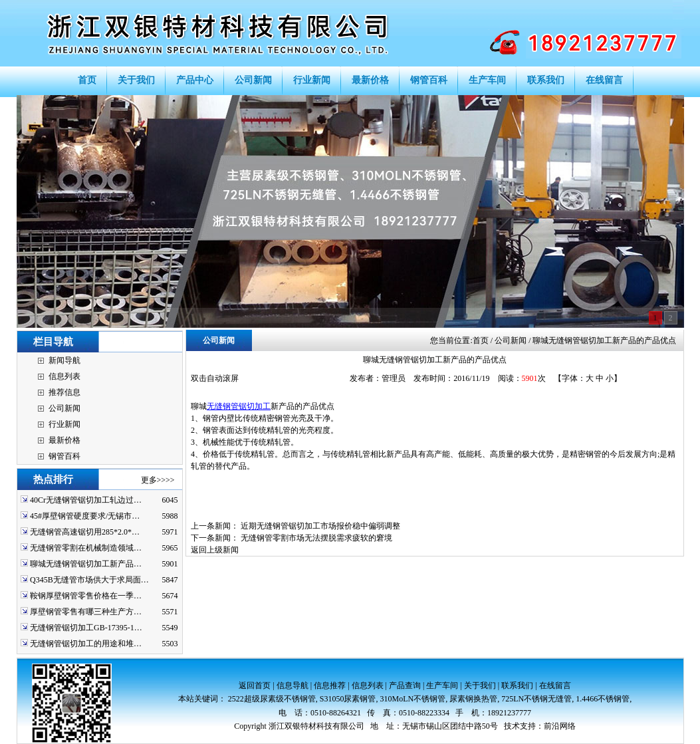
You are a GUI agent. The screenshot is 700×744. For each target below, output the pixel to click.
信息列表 (64, 376)
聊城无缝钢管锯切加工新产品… (86, 564)
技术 (512, 726)
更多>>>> (158, 480)
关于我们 (480, 685)
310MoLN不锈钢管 (413, 699)
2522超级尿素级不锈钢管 (272, 699)
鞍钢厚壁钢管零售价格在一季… (86, 596)
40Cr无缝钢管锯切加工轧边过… (86, 500)
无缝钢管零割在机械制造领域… (86, 548)
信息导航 (292, 685)
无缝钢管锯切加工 (239, 406)
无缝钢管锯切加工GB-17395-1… (86, 628)
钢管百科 (64, 456)
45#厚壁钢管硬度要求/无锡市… (85, 516)
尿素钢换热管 (473, 699)
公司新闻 (64, 408)
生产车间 (442, 685)
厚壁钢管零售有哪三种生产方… (86, 612)
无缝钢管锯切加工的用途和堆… (86, 644)
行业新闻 (64, 424)
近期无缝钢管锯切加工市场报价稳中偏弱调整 (320, 526)
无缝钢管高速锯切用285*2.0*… (85, 532)
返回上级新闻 (215, 550)
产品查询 (405, 685)
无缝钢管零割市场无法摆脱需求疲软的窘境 (316, 538)
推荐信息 (64, 392)
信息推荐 (330, 685)
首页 (481, 340)
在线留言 (555, 685)
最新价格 (64, 440)
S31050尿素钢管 (348, 699)
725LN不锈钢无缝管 (536, 699)
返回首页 (255, 685)
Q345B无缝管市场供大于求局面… (89, 580)
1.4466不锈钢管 (603, 699)
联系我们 (517, 685)
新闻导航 (64, 360)
